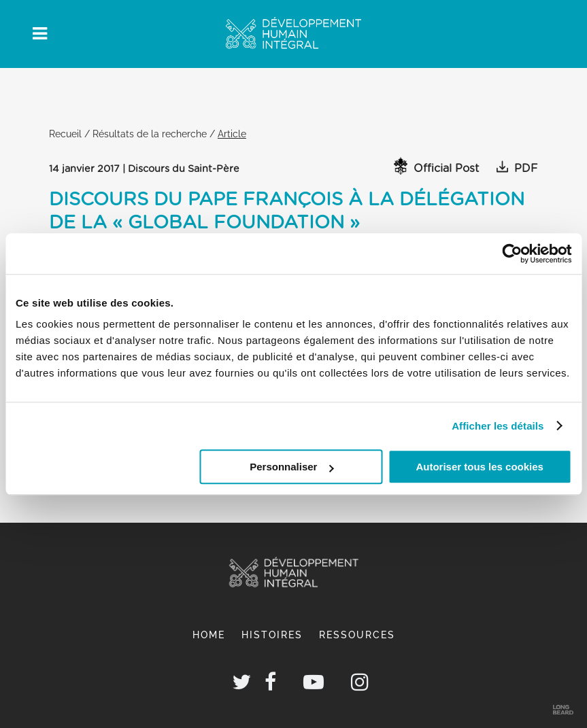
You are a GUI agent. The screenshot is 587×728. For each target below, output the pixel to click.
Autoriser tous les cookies (480, 467)
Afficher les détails (498, 426)
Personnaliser (291, 467)
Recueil (65, 134)
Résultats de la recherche (150, 134)
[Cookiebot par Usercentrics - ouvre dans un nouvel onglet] (512, 254)
